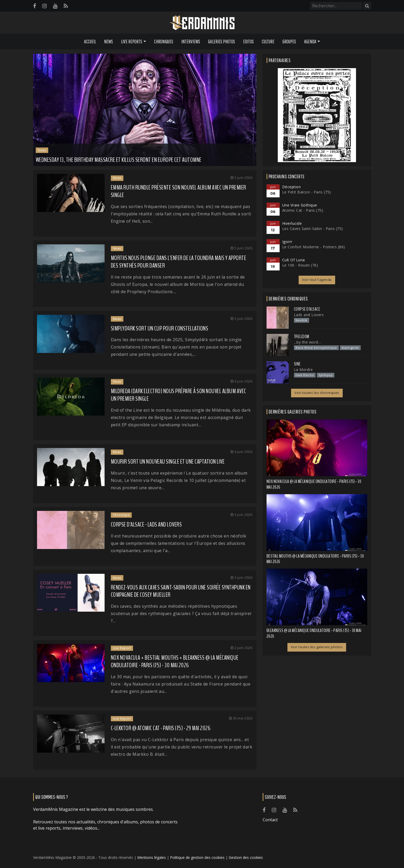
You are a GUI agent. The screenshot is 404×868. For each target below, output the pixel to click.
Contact (270, 820)
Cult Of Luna (294, 260)
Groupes (289, 42)
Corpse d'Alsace (307, 309)
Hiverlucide (292, 223)
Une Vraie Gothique (300, 205)
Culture (268, 42)
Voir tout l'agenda (317, 280)
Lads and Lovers (309, 315)
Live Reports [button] (132, 42)
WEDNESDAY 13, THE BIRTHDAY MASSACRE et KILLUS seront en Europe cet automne (119, 160)
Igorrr (287, 242)
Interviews (191, 42)
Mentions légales (152, 857)
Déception (292, 187)
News (108, 42)
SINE (297, 364)
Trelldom (302, 336)
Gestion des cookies (246, 857)
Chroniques (164, 42)
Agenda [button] (310, 42)
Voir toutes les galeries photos (317, 647)
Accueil (90, 42)
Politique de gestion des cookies (197, 857)
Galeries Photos (222, 42)
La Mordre (303, 370)
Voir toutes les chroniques (317, 393)
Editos (248, 42)
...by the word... (307, 342)
